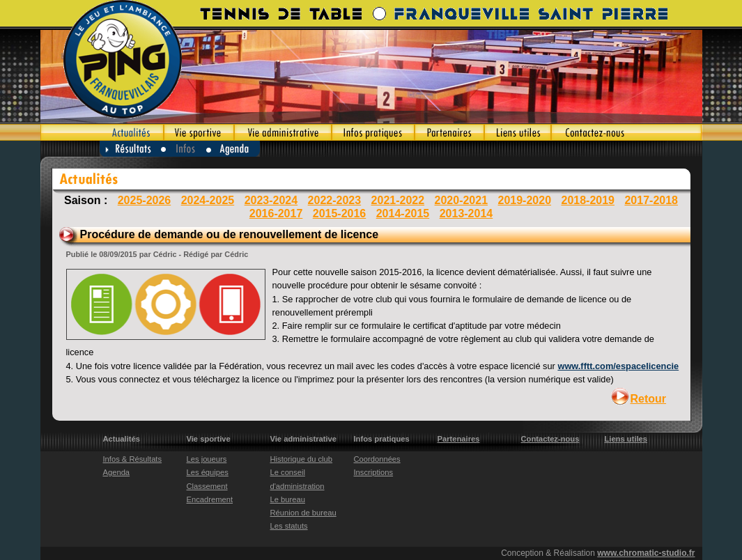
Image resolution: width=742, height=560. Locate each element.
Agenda (234, 149)
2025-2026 (145, 200)
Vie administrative (283, 132)
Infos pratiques (373, 132)
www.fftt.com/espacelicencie (618, 366)
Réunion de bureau (303, 513)
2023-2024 (271, 200)
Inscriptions (374, 472)
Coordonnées (377, 459)
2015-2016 (340, 213)
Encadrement (210, 499)
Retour (649, 399)
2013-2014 (466, 213)
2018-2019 (588, 200)
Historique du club (302, 459)
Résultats (130, 149)
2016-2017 (276, 213)
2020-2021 (462, 200)
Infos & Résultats (133, 459)
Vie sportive (199, 132)
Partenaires (449, 132)
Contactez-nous (627, 132)
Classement (207, 486)
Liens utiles (518, 132)
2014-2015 (403, 213)
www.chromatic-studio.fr (646, 553)
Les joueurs (207, 459)
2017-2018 (651, 200)
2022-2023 (335, 200)
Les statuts (289, 526)
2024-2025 (208, 200)
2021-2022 (398, 200)
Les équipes (208, 472)
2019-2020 (525, 200)
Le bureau (288, 499)
